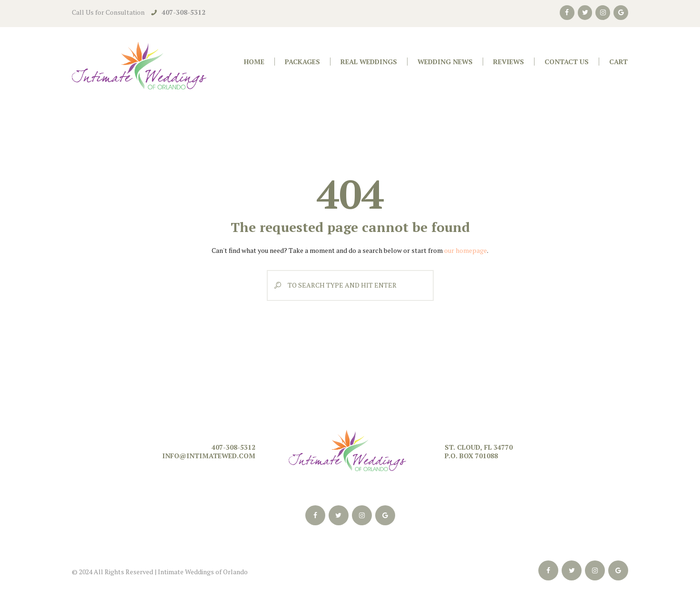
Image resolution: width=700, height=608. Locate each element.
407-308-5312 (184, 12)
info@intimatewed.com (209, 456)
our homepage (466, 250)
